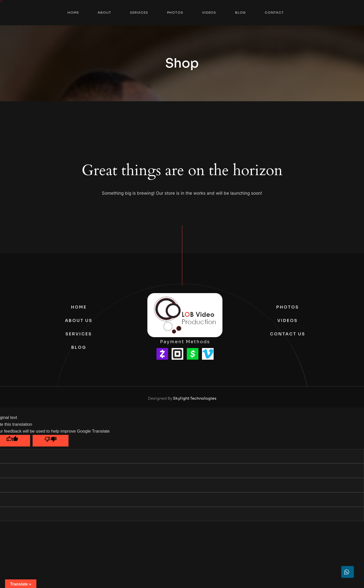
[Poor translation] (51, 441)
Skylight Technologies (195, 398)
